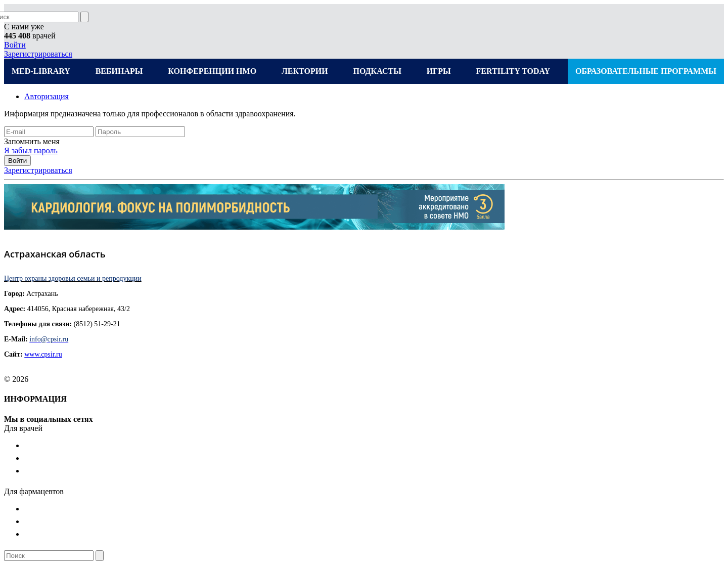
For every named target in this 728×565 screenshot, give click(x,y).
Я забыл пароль (31, 150)
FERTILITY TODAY (513, 71)
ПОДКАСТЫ (377, 71)
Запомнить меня (32, 141)
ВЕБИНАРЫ (119, 71)
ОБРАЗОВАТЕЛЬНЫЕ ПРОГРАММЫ (646, 71)
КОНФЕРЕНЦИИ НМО (212, 71)
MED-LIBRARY (41, 71)
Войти (15, 45)
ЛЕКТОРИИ (305, 71)
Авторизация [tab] (47, 96)
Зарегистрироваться (38, 54)
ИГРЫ (439, 71)
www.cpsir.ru (43, 354)
